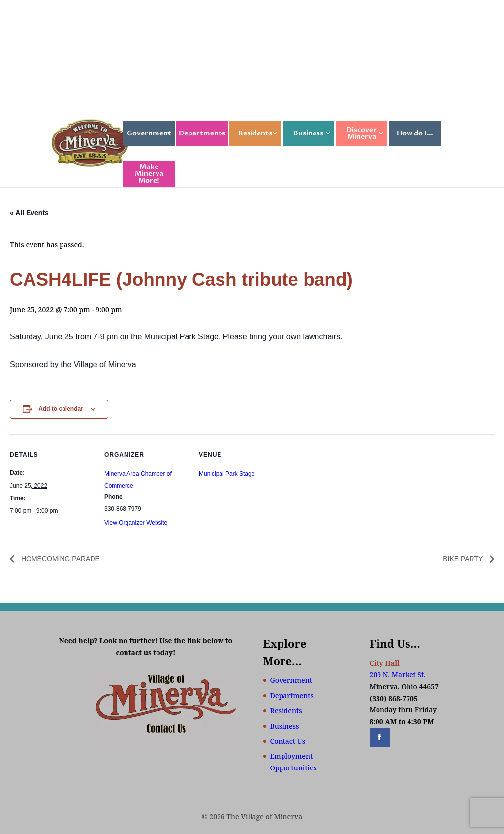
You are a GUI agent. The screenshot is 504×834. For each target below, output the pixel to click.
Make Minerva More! (149, 174)
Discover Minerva (362, 133)
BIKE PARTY (464, 559)
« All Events (29, 213)
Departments (202, 133)
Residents (255, 133)
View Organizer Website (136, 523)
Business (308, 133)
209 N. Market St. (398, 675)
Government (149, 133)
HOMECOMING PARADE (60, 559)
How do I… (415, 133)
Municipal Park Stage (227, 474)
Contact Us (288, 741)
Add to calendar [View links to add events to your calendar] (61, 409)
